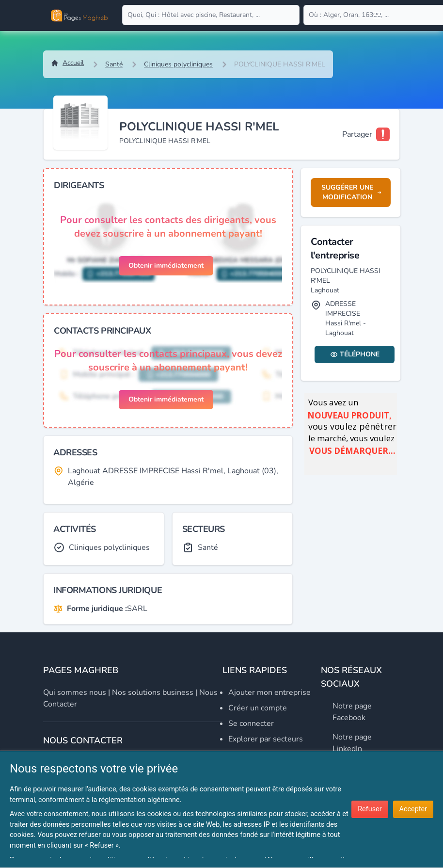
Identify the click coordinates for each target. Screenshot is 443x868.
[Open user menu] (378, 16)
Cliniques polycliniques (178, 64)
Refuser (370, 809)
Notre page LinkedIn (352, 743)
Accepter (413, 809)
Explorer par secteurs (266, 739)
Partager (357, 134)
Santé (114, 64)
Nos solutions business (153, 692)
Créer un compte (258, 708)
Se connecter (251, 723)
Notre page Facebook (352, 712)
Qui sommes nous (75, 692)
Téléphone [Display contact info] (355, 354)
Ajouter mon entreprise (269, 692)
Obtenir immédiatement (166, 265)
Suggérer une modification (351, 192)
